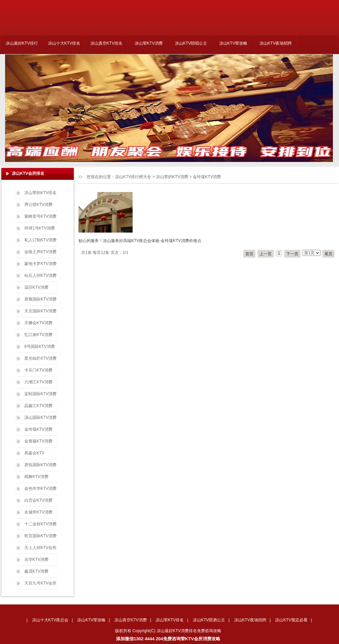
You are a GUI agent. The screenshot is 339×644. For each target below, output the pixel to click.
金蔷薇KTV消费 (38, 441)
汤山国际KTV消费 (40, 418)
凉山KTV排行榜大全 (133, 177)
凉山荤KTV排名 (170, 620)
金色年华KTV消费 (40, 488)
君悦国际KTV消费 (40, 465)
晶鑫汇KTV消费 (38, 406)
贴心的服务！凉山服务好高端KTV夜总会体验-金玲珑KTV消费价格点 (140, 241)
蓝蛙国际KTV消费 (40, 394)
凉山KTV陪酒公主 (209, 620)
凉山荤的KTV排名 (40, 193)
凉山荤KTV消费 (149, 43)
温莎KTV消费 (36, 287)
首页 (249, 254)
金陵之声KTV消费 (40, 252)
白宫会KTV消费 (38, 500)
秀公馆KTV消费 (38, 205)
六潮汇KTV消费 (38, 382)
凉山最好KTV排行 (22, 43)
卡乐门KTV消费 (38, 370)
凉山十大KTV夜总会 (50, 620)
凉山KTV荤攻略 (233, 43)
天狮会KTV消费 (38, 323)
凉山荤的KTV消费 (172, 177)
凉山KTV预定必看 (291, 620)
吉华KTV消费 (36, 559)
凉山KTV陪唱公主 (191, 43)
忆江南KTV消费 (38, 335)
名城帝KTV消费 (38, 512)
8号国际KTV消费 (40, 347)
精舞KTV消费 (36, 477)
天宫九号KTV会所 (40, 583)
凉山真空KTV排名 (106, 43)
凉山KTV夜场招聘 (276, 43)
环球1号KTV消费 (40, 228)
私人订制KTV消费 (40, 240)
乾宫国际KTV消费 (40, 536)
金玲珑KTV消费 (207, 177)
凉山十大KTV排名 (64, 43)
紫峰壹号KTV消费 (40, 216)
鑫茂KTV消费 (36, 571)
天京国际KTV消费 (40, 311)
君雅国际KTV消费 (40, 299)
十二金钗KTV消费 (40, 524)
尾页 (329, 254)
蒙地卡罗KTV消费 (40, 264)
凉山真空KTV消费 (130, 620)
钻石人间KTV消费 (40, 276)
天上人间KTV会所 (40, 548)
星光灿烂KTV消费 (40, 358)
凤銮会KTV (34, 453)
